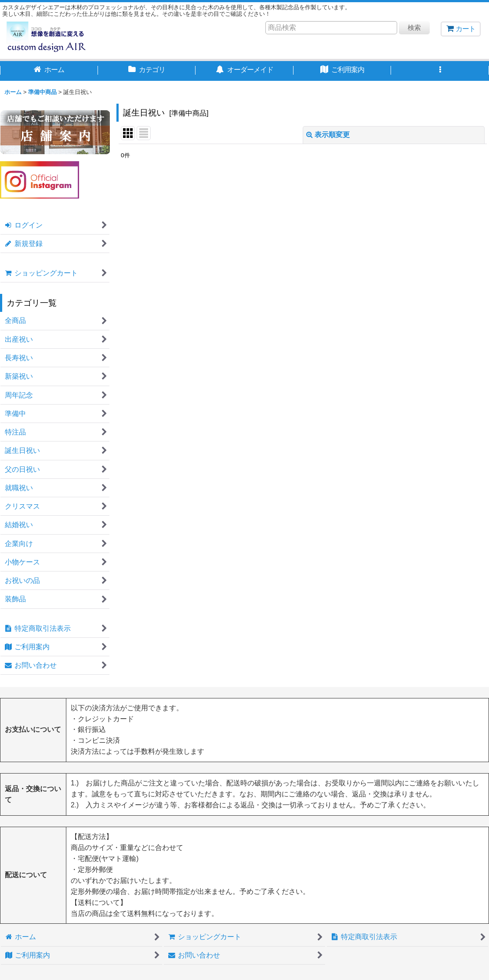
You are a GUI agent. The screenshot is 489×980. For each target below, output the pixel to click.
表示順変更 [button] (328, 135)
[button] (440, 71)
